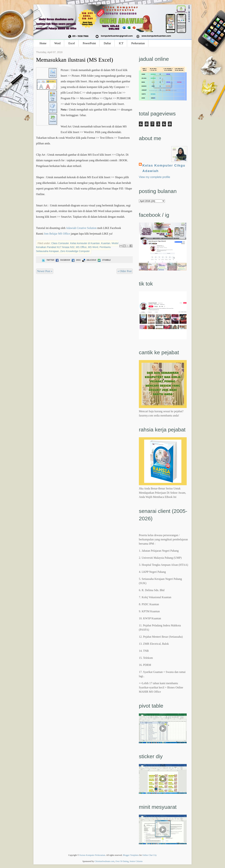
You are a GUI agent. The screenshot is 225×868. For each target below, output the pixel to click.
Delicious (89, 260)
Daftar (107, 43)
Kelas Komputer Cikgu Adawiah (164, 168)
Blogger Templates (131, 855)
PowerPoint (89, 43)
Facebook (63, 260)
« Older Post (125, 271)
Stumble (104, 260)
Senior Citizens (136, 861)
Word (57, 43)
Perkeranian (138, 43)
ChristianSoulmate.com (105, 861)
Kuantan (106, 243)
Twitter (48, 260)
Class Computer (60, 243)
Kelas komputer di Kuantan (85, 243)
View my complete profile (155, 177)
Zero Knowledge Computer (75, 251)
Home (43, 43)
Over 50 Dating (122, 861)
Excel (72, 43)
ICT (121, 43)
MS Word (93, 247)
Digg (76, 260)
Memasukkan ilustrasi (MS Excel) (75, 60)
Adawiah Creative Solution (81, 228)
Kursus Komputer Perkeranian (92, 855)
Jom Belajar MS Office (57, 234)
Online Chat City (150, 855)
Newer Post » (45, 271)
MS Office (81, 247)
